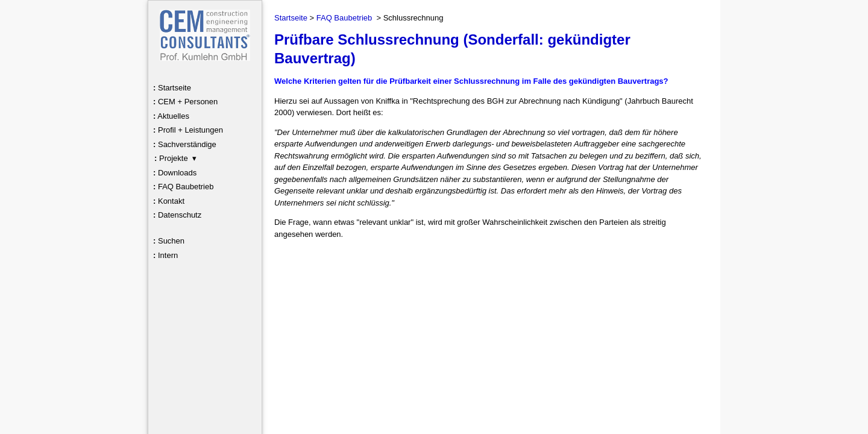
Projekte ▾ (175, 158)
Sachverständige (185, 144)
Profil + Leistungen (188, 130)
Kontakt (169, 201)
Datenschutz (177, 215)
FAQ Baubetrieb (183, 187)
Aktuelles (171, 116)
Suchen (169, 241)
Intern (165, 255)
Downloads (175, 173)
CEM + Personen (185, 102)
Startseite (172, 88)
